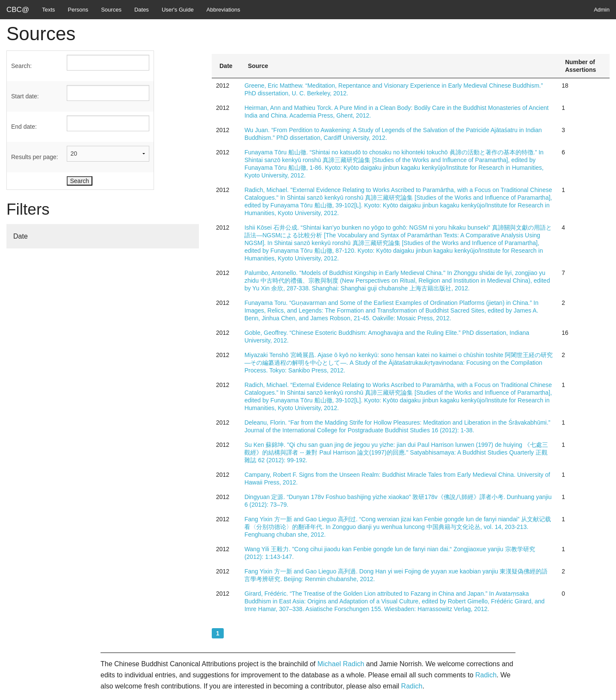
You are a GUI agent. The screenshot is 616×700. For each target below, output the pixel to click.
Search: (21, 66)
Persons (78, 10)
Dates (142, 10)
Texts (48, 10)
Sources (111, 10)
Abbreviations (224, 10)
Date (21, 236)
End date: (24, 127)
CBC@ (18, 10)
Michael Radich (341, 664)
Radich (486, 675)
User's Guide (178, 10)
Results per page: (35, 157)
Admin (602, 10)
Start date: (25, 96)
